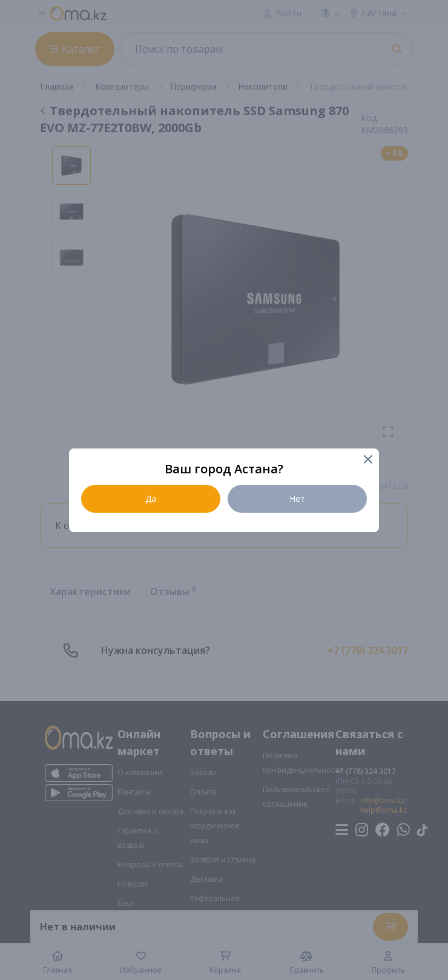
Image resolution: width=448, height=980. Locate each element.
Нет (297, 498)
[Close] (367, 460)
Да (151, 498)
